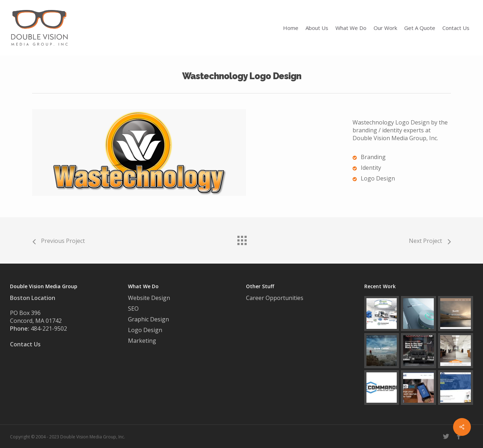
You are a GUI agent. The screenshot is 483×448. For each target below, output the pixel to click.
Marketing (142, 341)
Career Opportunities (275, 298)
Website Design (149, 298)
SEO (133, 309)
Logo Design (145, 330)
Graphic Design (148, 319)
